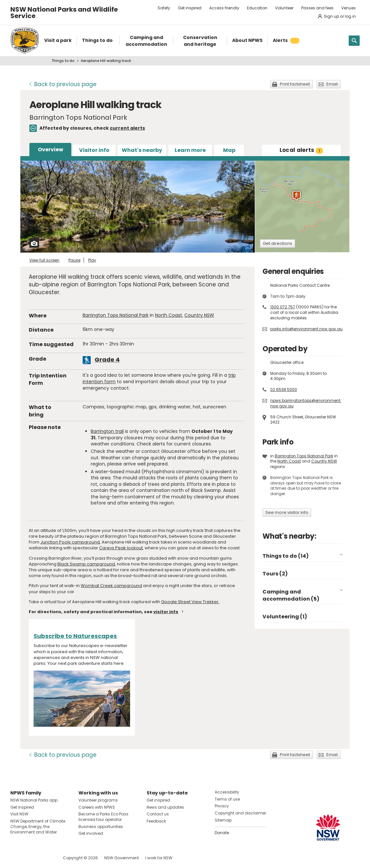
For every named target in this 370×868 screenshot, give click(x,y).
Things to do (63, 61)
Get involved (91, 833)
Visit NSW (19, 814)
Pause (74, 260)
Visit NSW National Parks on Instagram (30, 858)
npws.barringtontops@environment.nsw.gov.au (306, 403)
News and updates (165, 807)
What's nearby (142, 150)
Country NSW (199, 315)
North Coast (169, 315)
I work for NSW (159, 858)
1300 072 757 (283, 307)
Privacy (222, 806)
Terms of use (227, 799)
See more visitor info (287, 512)
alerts (301, 150)
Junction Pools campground (70, 542)
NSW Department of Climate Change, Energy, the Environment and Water (38, 827)
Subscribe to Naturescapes (75, 636)
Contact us (158, 814)
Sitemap (223, 820)
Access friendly (224, 8)
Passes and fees (317, 8)
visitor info (166, 612)
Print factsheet (295, 84)
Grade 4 (107, 359)
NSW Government (122, 858)
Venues (349, 8)
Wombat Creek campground (111, 586)
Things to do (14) (286, 556)
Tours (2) (275, 574)
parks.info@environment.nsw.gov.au (306, 329)
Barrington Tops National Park (116, 315)
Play (92, 260)
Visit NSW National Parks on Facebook (16, 858)
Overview (51, 150)
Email (332, 84)
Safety (164, 8)
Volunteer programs (98, 800)
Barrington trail (107, 431)
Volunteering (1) (285, 617)
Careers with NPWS (97, 807)
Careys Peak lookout (121, 548)
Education (257, 8)
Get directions (277, 243)
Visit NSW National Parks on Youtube (44, 858)
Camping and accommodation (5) (291, 595)
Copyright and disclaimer (240, 813)
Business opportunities (101, 827)
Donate (222, 833)
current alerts (127, 128)
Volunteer (284, 8)
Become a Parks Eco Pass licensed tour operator (103, 817)
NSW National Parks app (34, 800)
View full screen (44, 260)
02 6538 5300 (284, 389)
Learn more (190, 150)
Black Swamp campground (86, 564)
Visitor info (94, 150)
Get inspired (190, 8)
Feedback (156, 821)
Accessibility (227, 792)
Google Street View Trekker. (190, 602)
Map (229, 150)
